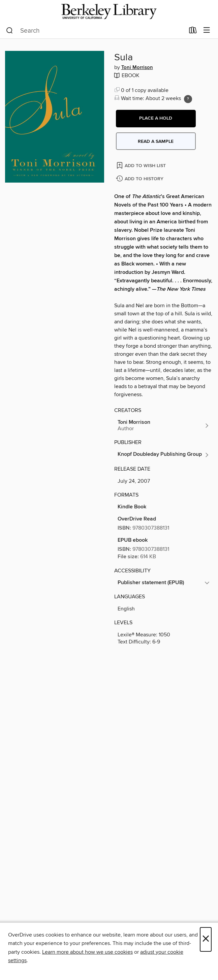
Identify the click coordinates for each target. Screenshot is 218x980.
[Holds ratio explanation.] (188, 99)
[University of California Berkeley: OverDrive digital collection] (109, 11)
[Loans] (193, 32)
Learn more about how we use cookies (87, 952)
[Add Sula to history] (141, 179)
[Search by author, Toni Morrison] (164, 425)
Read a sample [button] (156, 141)
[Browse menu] (207, 30)
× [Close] (206, 939)
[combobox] (95, 31)
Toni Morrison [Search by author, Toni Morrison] (137, 68)
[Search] (10, 31)
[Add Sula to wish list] (142, 165)
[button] (156, 119)
